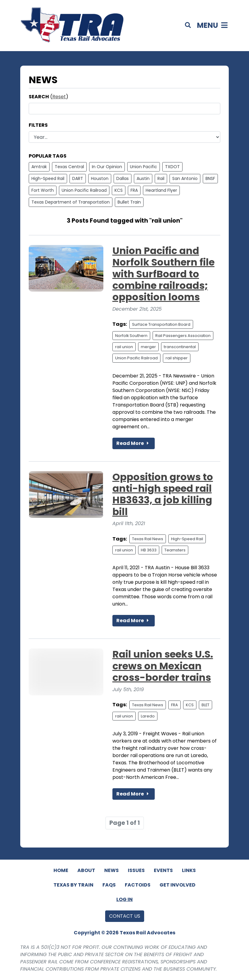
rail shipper (177, 358)
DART (78, 178)
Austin (143, 178)
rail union (124, 347)
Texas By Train (73, 885)
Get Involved (178, 885)
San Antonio (185, 178)
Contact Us (125, 916)
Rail (161, 178)
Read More (134, 443)
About (86, 870)
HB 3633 (149, 550)
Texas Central (69, 167)
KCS (119, 190)
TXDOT (172, 167)
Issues (136, 870)
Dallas (123, 178)
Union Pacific (144, 167)
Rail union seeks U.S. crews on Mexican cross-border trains (163, 666)
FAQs (109, 885)
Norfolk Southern (131, 336)
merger (148, 347)
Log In (124, 899)
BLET (205, 705)
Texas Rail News (148, 539)
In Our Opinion (107, 167)
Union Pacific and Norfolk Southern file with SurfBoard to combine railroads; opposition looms (163, 274)
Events (163, 870)
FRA (134, 190)
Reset (59, 97)
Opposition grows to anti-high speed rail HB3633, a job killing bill (163, 494)
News (112, 870)
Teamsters (175, 550)
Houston (100, 178)
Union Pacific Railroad (84, 190)
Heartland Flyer (161, 190)
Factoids (138, 885)
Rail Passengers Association (183, 336)
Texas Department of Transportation (71, 202)
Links (189, 870)
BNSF (210, 178)
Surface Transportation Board (161, 324)
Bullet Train (129, 202)
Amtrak (39, 167)
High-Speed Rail (48, 178)
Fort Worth (43, 190)
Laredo (148, 716)
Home (61, 870)
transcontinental (180, 347)
